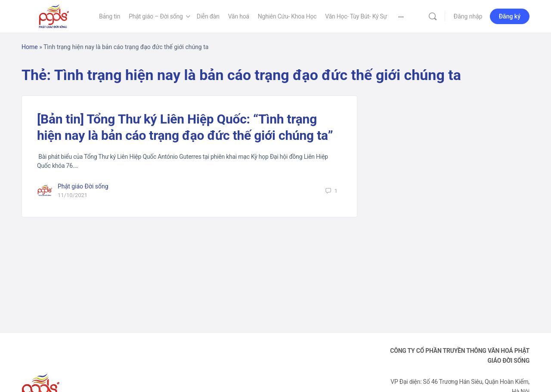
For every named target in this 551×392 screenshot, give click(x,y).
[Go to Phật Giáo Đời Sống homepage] (54, 15)
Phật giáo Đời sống (83, 186)
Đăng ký (510, 16)
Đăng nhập (468, 16)
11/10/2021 (73, 195)
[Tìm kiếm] (433, 16)
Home (30, 47)
